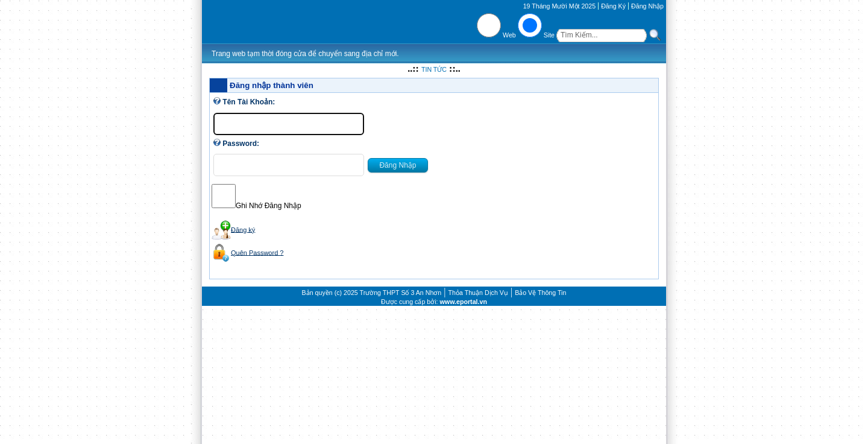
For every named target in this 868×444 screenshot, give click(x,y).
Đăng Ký (613, 6)
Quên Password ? (257, 252)
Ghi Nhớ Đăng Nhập (269, 206)
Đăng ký (243, 229)
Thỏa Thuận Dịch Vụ (478, 293)
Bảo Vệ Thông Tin (540, 293)
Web (509, 35)
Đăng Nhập (647, 6)
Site (549, 35)
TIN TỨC (434, 69)
